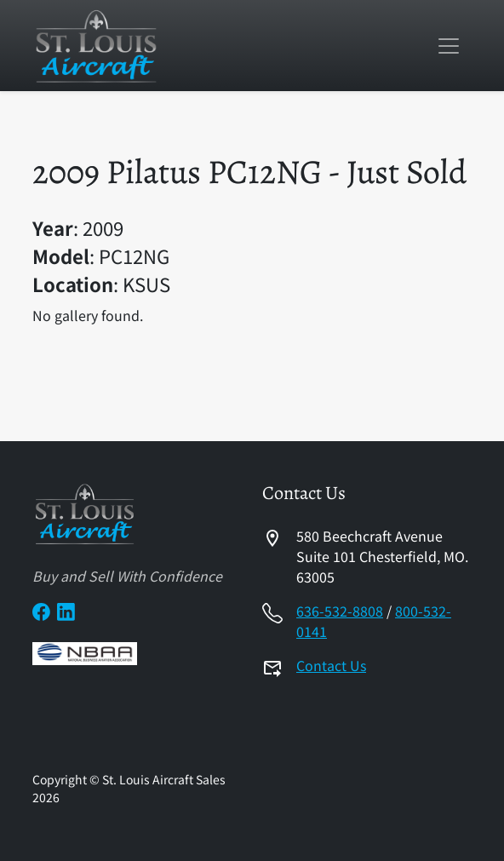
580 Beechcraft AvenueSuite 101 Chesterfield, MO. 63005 (382, 556)
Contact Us (331, 665)
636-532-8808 (340, 611)
